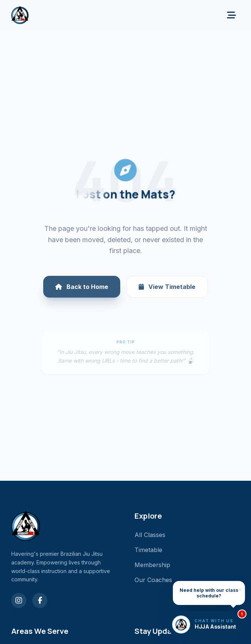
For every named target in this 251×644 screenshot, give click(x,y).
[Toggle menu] (231, 15)
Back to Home (82, 293)
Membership (152, 565)
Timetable (148, 550)
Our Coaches (153, 580)
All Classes (150, 535)
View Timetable (167, 293)
